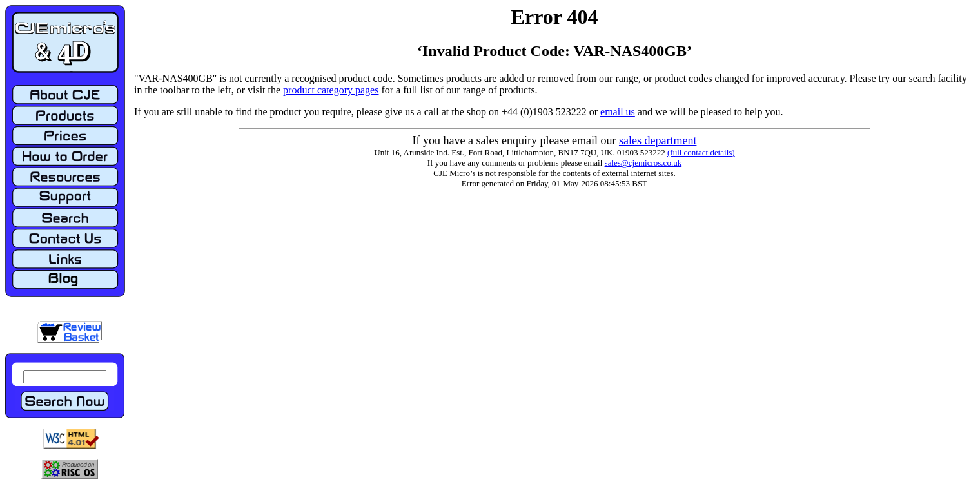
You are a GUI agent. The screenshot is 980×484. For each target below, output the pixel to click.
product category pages (331, 90)
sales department (658, 140)
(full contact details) (701, 152)
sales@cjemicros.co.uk (643, 163)
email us (618, 112)
